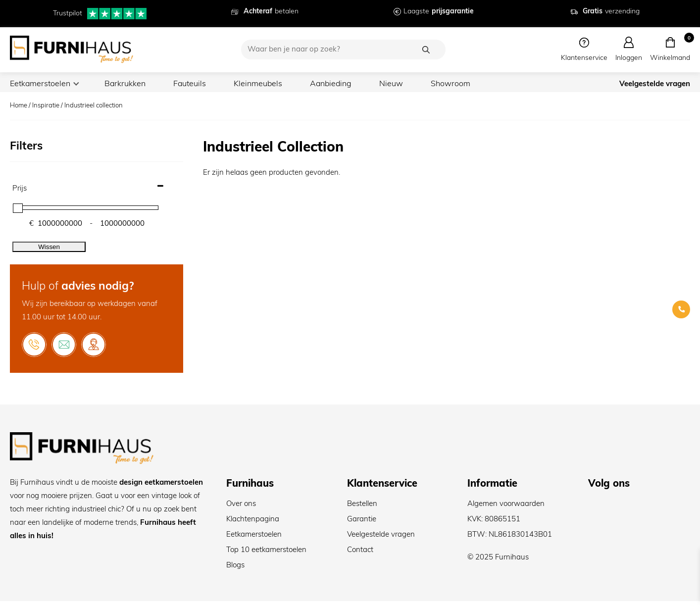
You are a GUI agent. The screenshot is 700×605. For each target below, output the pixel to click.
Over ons (241, 508)
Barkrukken (129, 84)
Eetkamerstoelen (42, 84)
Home (19, 110)
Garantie (362, 524)
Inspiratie (46, 110)
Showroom (464, 84)
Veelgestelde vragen (655, 86)
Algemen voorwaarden (506, 508)
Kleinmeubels (267, 84)
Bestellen (362, 508)
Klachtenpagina (253, 524)
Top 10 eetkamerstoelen (266, 554)
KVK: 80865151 (494, 524)
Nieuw (404, 84)
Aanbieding (342, 84)
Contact (360, 554)
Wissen (49, 251)
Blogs (235, 570)
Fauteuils (197, 84)
